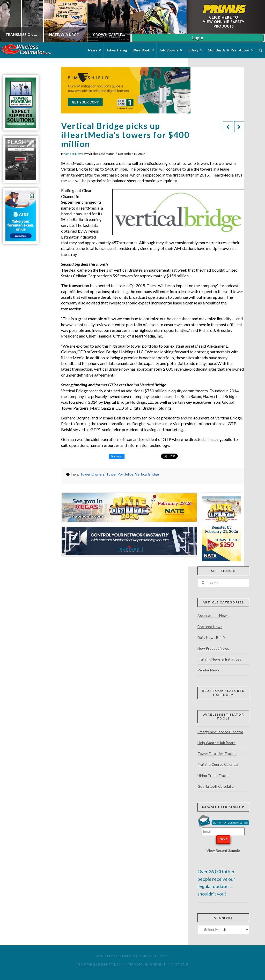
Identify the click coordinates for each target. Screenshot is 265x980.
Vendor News (74, 154)
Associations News (213, 615)
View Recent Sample (223, 850)
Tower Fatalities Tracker (217, 753)
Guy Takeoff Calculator (216, 786)
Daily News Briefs (212, 637)
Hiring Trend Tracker (214, 775)
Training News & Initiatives (219, 659)
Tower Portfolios (120, 474)
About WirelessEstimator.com (100, 964)
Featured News (210, 627)
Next (223, 839)
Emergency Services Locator (220, 732)
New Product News (213, 648)
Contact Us (179, 964)
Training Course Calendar (218, 764)
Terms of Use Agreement (147, 964)
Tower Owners (92, 474)
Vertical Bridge (147, 474)
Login (198, 38)
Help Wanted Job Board (216, 743)
